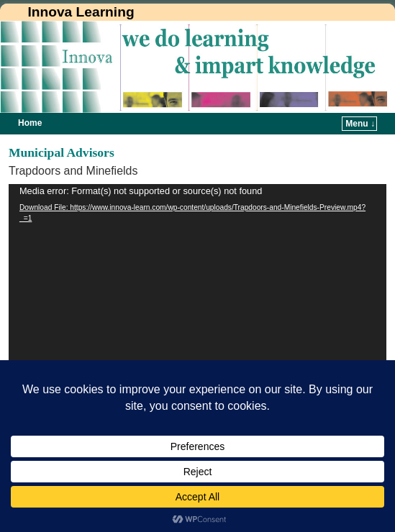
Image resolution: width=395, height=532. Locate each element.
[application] (197, 326)
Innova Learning (81, 12)
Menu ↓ (360, 124)
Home (30, 123)
